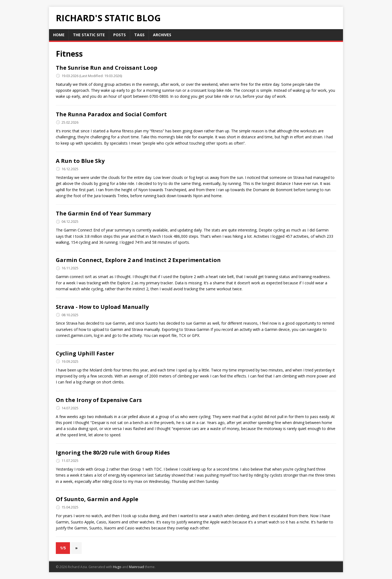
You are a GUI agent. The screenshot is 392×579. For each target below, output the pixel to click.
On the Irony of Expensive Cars (99, 400)
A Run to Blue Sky (80, 161)
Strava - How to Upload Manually (102, 307)
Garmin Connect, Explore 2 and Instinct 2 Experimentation (138, 260)
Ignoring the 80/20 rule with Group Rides (113, 452)
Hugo (117, 567)
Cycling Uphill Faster (85, 353)
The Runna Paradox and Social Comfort (111, 114)
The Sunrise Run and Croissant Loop (107, 68)
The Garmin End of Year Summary (103, 213)
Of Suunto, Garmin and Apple (97, 499)
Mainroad (137, 567)
